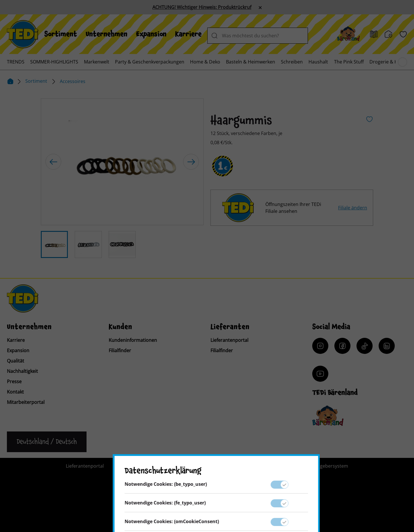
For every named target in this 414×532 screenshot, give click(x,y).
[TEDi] (23, 34)
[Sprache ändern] (47, 442)
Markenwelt (97, 62)
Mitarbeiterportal (26, 402)
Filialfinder (120, 350)
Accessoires (73, 81)
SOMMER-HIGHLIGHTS (54, 62)
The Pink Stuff (349, 62)
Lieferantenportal (229, 340)
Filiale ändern (353, 208)
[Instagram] (320, 346)
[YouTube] (320, 374)
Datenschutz (277, 466)
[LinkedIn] (387, 346)
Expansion (151, 34)
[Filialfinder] (389, 34)
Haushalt (318, 62)
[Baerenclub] (328, 416)
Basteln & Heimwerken (251, 62)
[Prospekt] (374, 34)
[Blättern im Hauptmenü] (402, 62)
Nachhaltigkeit (22, 371)
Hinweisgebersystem (326, 466)
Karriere (188, 34)
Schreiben (292, 62)
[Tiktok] (365, 346)
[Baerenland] (348, 34)
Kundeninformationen (133, 340)
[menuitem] (61, 34)
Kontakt (15, 392)
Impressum (239, 466)
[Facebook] (342, 346)
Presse (14, 381)
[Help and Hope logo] (244, 505)
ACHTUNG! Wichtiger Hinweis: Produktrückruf (202, 7)
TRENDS (16, 62)
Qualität (16, 361)
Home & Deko (205, 62)
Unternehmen (107, 34)
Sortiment (61, 34)
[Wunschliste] (403, 34)
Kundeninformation (193, 466)
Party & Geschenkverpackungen (150, 62)
